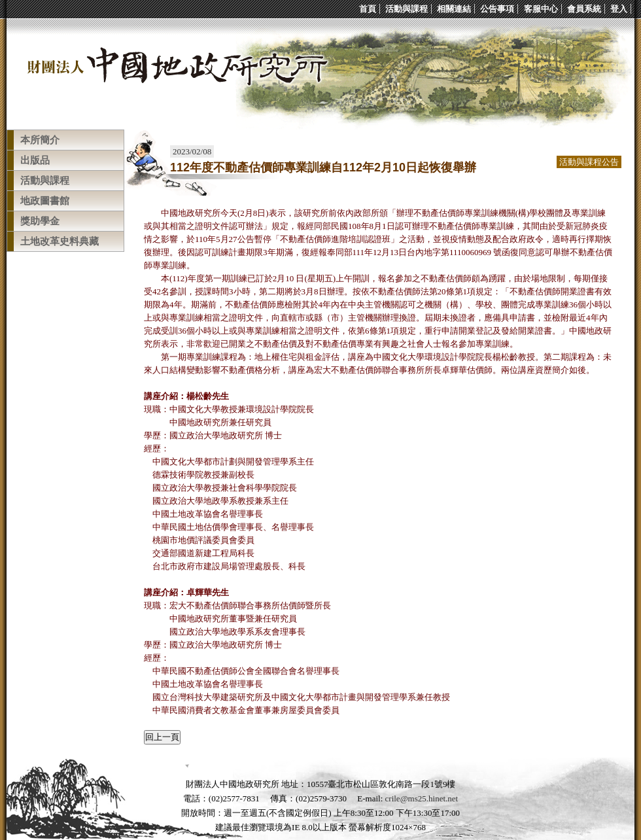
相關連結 (454, 9)
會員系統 (584, 9)
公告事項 (497, 9)
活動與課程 (407, 9)
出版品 (35, 160)
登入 (619, 9)
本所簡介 (40, 140)
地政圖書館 (45, 201)
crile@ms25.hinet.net (422, 798)
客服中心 (541, 9)
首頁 (368, 9)
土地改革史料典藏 (60, 241)
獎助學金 (40, 221)
